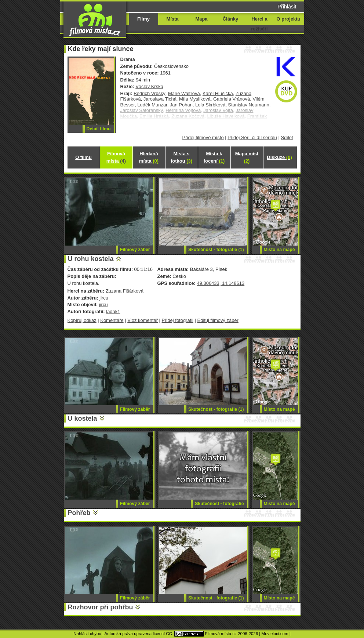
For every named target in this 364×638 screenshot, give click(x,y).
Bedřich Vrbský (150, 93)
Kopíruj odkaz (82, 320)
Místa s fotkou (181, 157)
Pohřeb (79, 513)
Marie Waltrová (184, 93)
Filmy (143, 19)
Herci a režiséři (259, 24)
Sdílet (287, 137)
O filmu (83, 157)
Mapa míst (247, 157)
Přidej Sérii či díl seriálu (252, 137)
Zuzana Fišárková (125, 291)
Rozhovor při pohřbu (101, 607)
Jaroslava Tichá (160, 99)
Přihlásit (287, 7)
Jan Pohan (181, 105)
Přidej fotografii (178, 320)
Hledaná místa (149, 157)
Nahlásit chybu (87, 634)
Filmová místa (116, 157)
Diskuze (279, 157)
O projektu (289, 19)
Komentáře (112, 320)
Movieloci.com (275, 634)
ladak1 (113, 311)
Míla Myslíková (195, 99)
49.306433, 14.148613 (221, 283)
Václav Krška (149, 86)
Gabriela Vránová (232, 99)
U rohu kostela (91, 259)
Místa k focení (214, 157)
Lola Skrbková (210, 105)
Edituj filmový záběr (218, 320)
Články (230, 19)
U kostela (83, 418)
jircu (104, 298)
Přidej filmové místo (203, 137)
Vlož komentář (143, 320)
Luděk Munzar (152, 105)
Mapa (201, 19)
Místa (172, 19)
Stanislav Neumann (248, 105)
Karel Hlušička (218, 93)
